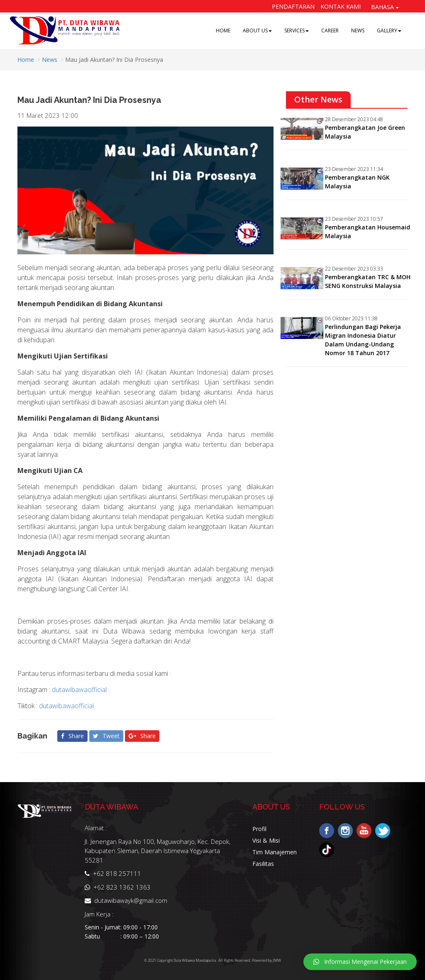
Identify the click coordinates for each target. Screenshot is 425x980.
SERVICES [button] (297, 30)
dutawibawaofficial (79, 690)
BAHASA (385, 7)
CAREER (330, 30)
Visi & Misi (266, 840)
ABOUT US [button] (257, 30)
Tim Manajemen (275, 852)
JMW (277, 960)
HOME (223, 30)
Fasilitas (263, 864)
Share (72, 736)
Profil (259, 829)
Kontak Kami (341, 6)
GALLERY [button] (389, 30)
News (50, 60)
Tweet (106, 736)
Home (26, 60)
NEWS (358, 30)
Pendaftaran (293, 6)
